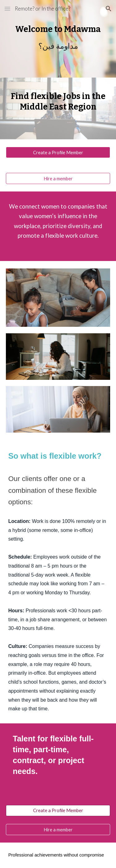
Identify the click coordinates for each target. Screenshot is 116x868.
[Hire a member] (58, 178)
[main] (58, 39)
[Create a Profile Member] (58, 152)
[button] (7, 9)
